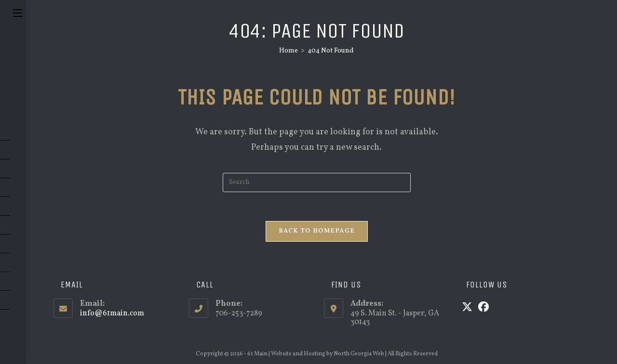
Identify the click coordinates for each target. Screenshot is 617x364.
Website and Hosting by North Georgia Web (328, 354)
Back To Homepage (317, 231)
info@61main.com (112, 313)
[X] (467, 308)
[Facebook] (483, 308)
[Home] (288, 51)
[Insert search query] (317, 182)
